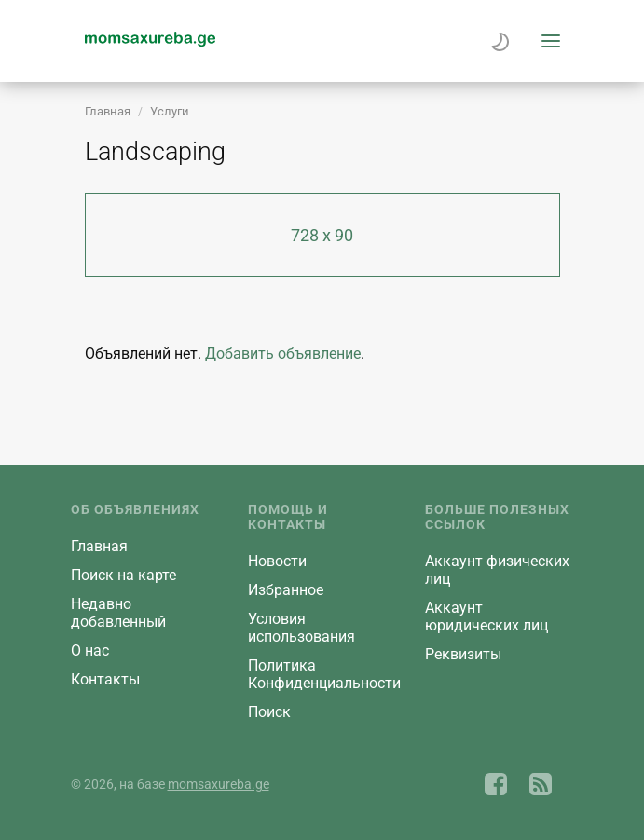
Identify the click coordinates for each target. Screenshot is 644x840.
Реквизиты (463, 654)
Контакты (105, 679)
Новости (277, 561)
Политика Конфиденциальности (324, 674)
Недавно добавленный (118, 613)
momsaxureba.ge (219, 784)
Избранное (286, 590)
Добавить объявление (283, 353)
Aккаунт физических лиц (497, 570)
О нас (90, 650)
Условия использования (301, 628)
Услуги (170, 111)
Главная (108, 111)
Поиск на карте (123, 575)
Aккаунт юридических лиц (486, 616)
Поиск (269, 712)
